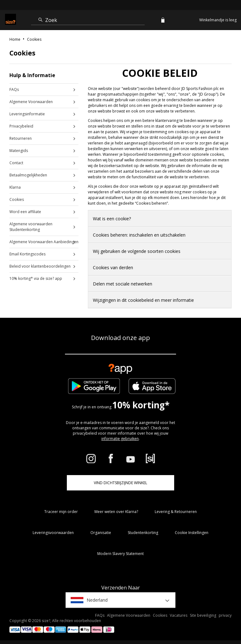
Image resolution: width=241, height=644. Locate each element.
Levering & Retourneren (176, 512)
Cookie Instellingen (192, 533)
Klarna (15, 187)
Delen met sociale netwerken (123, 284)
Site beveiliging (203, 615)
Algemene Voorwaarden (31, 102)
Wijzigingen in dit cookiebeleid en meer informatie (143, 300)
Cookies (17, 199)
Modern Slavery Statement (120, 554)
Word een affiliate (25, 212)
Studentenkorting (143, 533)
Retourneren (21, 138)
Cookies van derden (113, 267)
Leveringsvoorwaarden (53, 533)
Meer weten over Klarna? (116, 512)
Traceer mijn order (61, 512)
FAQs (14, 89)
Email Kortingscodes (27, 254)
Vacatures (179, 615)
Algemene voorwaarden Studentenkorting (31, 227)
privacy (225, 615)
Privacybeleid (21, 126)
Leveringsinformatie (27, 114)
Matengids (19, 151)
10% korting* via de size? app (36, 278)
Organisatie (101, 533)
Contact (16, 163)
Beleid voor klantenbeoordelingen (40, 266)
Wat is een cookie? (112, 219)
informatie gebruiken (120, 439)
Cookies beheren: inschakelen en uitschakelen (139, 235)
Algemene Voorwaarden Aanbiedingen (44, 242)
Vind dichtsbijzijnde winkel (120, 483)
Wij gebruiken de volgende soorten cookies (137, 251)
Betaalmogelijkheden (28, 175)
